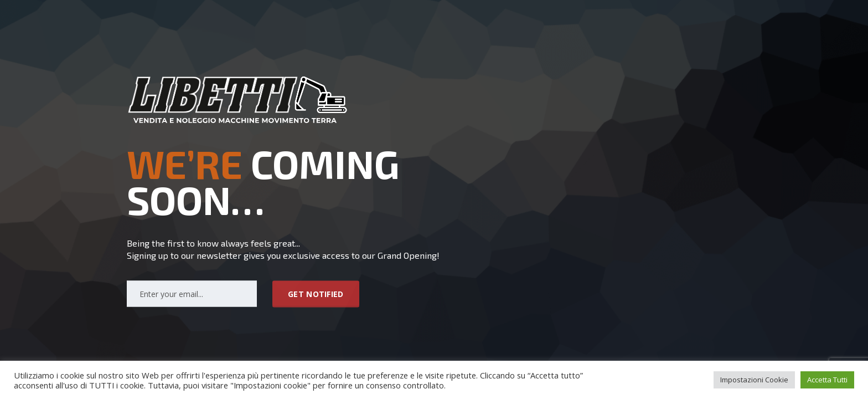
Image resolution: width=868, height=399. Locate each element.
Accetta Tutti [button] (827, 380)
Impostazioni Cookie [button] (754, 380)
